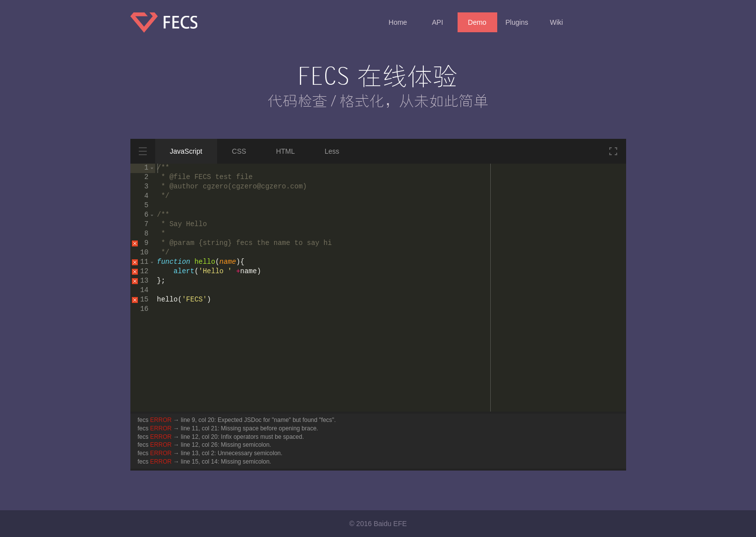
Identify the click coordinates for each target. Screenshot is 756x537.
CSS (239, 151)
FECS (170, 26)
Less (332, 151)
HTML (286, 151)
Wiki (556, 22)
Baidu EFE (390, 524)
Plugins (517, 22)
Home (398, 22)
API (437, 22)
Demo (477, 22)
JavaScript (186, 151)
